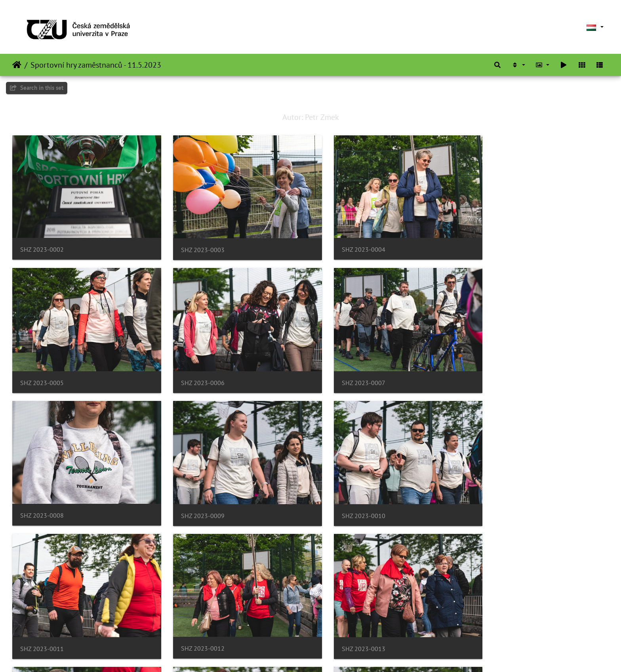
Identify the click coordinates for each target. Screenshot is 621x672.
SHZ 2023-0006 (42, 371)
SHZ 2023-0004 (346, 244)
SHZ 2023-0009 (498, 371)
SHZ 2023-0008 (346, 371)
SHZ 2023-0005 (498, 244)
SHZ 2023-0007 (194, 371)
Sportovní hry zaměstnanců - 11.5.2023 (96, 65)
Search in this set (37, 88)
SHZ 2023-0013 (498, 498)
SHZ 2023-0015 (194, 625)
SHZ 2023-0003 (194, 244)
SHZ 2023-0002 (42, 244)
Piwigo (334, 655)
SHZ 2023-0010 (42, 498)
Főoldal (17, 65)
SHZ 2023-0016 (346, 625)
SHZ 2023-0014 (42, 625)
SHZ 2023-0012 (346, 497)
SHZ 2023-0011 (194, 498)
